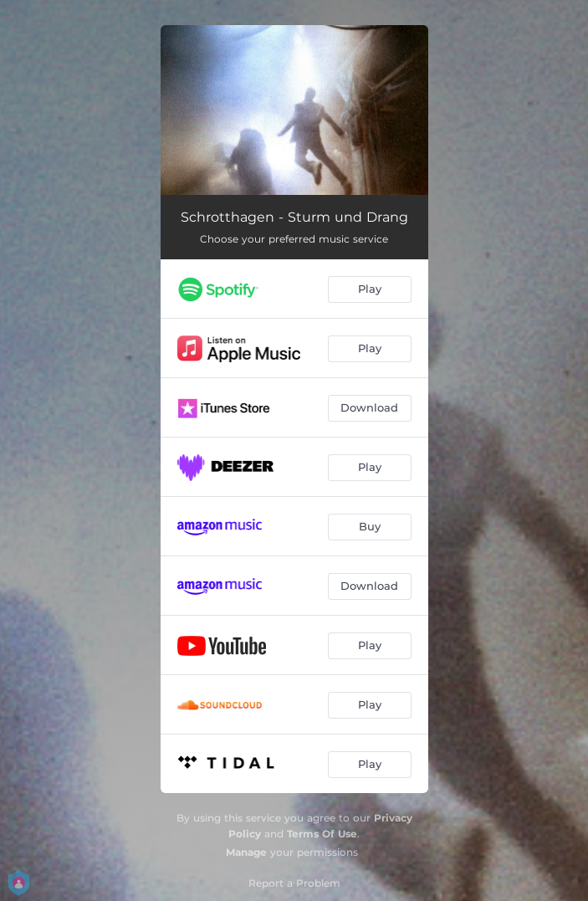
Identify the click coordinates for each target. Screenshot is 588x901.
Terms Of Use (322, 834)
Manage (246, 852)
